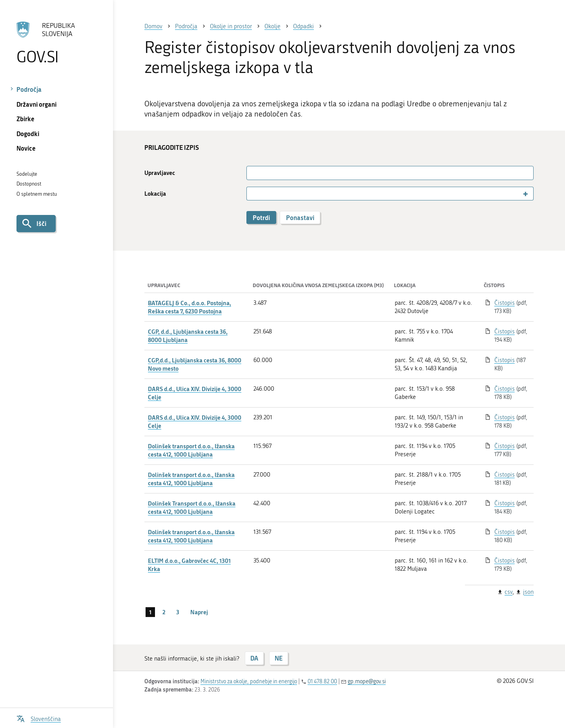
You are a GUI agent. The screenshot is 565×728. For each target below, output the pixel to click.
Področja (29, 89)
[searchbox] (252, 194)
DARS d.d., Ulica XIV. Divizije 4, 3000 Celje (195, 393)
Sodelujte (27, 174)
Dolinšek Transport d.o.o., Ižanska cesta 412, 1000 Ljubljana (192, 507)
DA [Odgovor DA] (254, 658)
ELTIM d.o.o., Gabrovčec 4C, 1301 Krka (189, 565)
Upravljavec (160, 173)
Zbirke (26, 119)
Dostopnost (29, 184)
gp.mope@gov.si (367, 682)
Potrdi (261, 217)
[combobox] (390, 194)
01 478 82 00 (322, 682)
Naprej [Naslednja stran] (199, 612)
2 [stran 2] (164, 612)
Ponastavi (300, 217)
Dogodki (28, 134)
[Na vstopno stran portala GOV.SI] (56, 43)
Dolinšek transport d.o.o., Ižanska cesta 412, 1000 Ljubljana (191, 450)
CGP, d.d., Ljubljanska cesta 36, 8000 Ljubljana (188, 336)
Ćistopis (505, 475)
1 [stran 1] (150, 612)
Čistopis (505, 303)
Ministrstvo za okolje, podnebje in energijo (249, 682)
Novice (26, 148)
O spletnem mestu (37, 194)
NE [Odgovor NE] (279, 658)
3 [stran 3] (178, 612)
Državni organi (36, 104)
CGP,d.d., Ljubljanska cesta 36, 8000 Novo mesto (195, 364)
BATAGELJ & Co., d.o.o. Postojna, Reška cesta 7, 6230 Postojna (190, 307)
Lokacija (155, 194)
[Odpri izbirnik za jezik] (39, 718)
